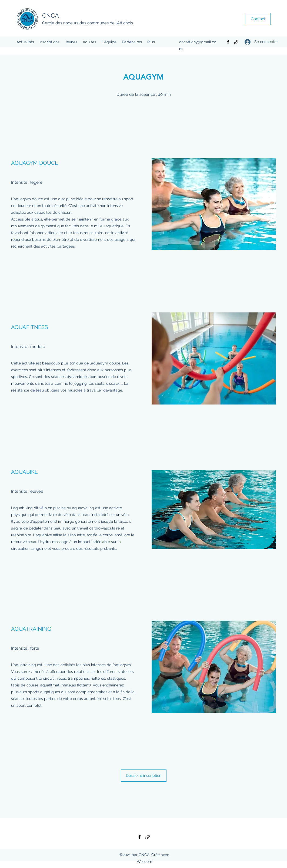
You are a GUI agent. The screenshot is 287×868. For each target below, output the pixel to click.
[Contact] (258, 19)
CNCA (51, 15)
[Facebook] (228, 42)
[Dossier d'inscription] (144, 776)
